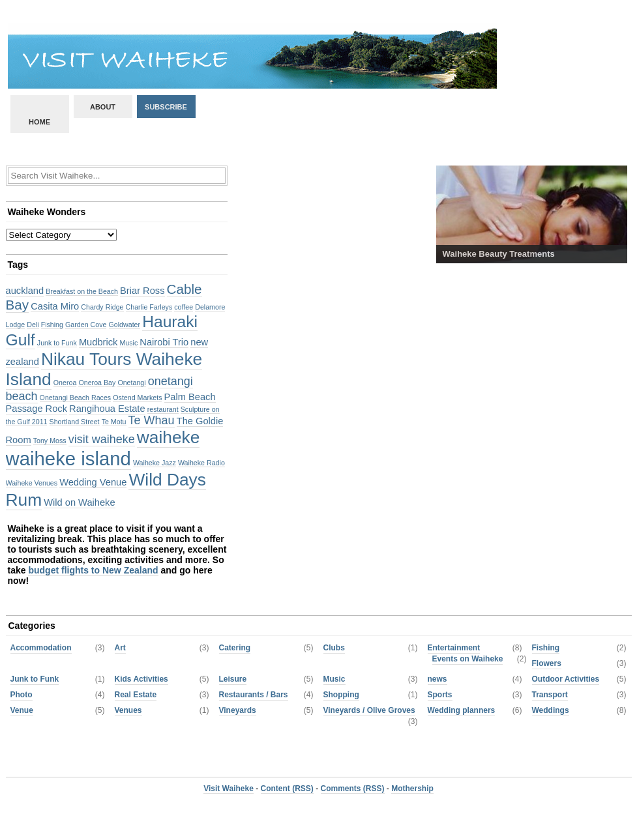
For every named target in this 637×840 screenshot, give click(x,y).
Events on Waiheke (468, 659)
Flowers (547, 663)
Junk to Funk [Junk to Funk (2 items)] (57, 343)
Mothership (412, 789)
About (103, 107)
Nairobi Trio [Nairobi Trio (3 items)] (164, 342)
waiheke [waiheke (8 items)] (169, 437)
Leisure (233, 679)
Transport (550, 695)
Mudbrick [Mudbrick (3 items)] (98, 342)
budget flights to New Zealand (93, 570)
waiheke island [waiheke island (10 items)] (68, 458)
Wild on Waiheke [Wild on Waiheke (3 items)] (79, 502)
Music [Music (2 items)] (128, 343)
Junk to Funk (35, 679)
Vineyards (238, 710)
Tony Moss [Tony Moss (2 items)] (50, 441)
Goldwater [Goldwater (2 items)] (125, 325)
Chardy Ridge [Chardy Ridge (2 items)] (102, 307)
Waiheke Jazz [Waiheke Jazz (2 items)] (155, 463)
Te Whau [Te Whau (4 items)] (152, 420)
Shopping (341, 695)
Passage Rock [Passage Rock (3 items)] (37, 409)
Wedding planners (462, 710)
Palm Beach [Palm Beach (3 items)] (190, 397)
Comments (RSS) (353, 789)
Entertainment (454, 648)
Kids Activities (141, 679)
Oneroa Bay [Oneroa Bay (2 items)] (97, 383)
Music (334, 679)
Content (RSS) (287, 789)
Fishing (546, 648)
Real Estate (136, 695)
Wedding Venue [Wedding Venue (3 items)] (93, 482)
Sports (440, 695)
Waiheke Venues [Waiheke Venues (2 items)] (32, 483)
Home (39, 122)
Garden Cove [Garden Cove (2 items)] (86, 325)
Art (120, 648)
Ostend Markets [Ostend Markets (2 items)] (137, 398)
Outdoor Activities (566, 679)
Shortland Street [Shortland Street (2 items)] (75, 422)
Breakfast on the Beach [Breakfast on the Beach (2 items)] (82, 291)
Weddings (551, 710)
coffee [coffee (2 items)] (184, 307)
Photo (22, 695)
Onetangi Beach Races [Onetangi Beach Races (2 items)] (76, 398)
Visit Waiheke (229, 789)
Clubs (334, 648)
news (437, 679)
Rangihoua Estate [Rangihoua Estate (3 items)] (107, 409)
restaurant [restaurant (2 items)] (163, 409)
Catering (235, 648)
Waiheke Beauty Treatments (499, 254)
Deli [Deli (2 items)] (33, 325)
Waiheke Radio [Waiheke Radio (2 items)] (201, 463)
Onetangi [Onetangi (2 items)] (131, 383)
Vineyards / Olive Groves (369, 710)
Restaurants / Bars (254, 695)
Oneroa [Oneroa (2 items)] (65, 383)
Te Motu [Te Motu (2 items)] (114, 422)
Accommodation (41, 648)
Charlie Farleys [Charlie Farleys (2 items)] (149, 307)
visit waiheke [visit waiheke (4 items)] (102, 439)
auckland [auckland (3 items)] (25, 291)
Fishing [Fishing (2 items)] (52, 325)
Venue (22, 710)
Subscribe (166, 107)
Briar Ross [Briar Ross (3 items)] (142, 291)
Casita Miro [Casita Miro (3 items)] (55, 306)
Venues (128, 710)
